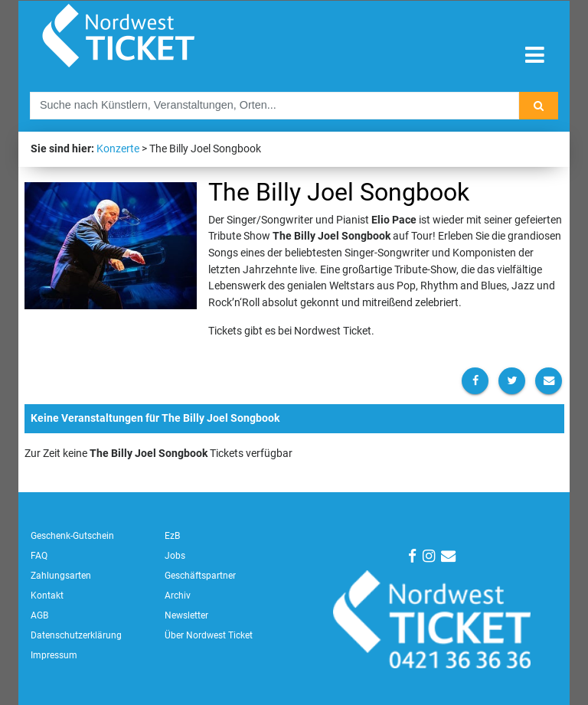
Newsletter (186, 615)
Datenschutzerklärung (76, 635)
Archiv (178, 596)
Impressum (54, 655)
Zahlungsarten (61, 576)
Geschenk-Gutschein (72, 536)
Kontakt (47, 596)
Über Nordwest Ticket (209, 635)
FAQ (39, 556)
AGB (39, 615)
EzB (172, 536)
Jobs (175, 556)
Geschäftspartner (200, 576)
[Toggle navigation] (535, 55)
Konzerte (118, 149)
